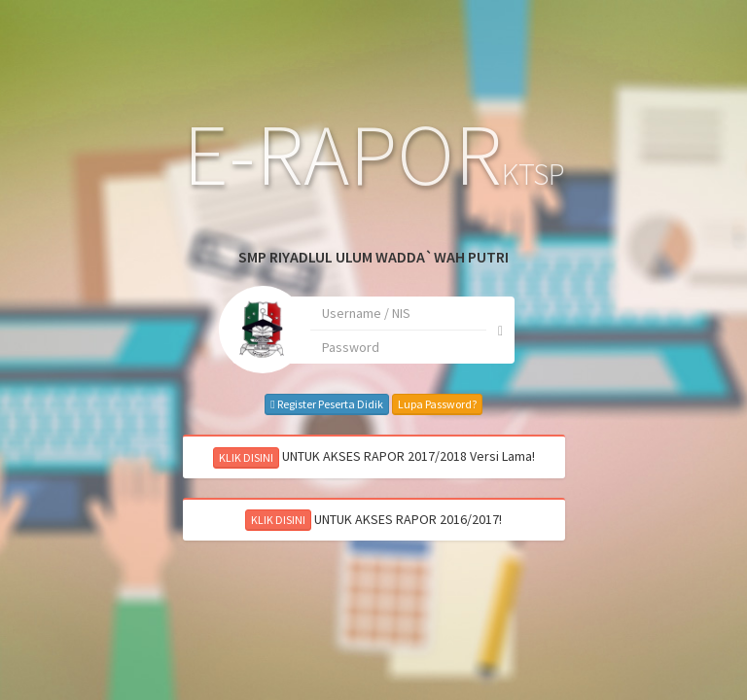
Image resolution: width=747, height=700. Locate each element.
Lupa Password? (388, 405)
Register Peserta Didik (278, 405)
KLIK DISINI (196, 457)
